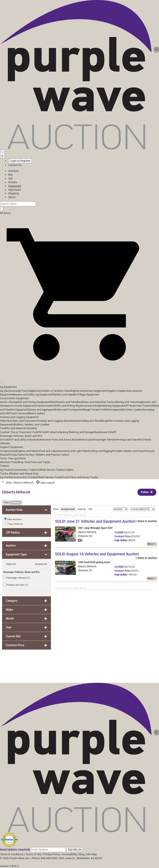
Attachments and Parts (63, 402)
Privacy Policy (52, 854)
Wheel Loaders (36, 413)
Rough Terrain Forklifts (96, 410)
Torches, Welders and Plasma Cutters (47, 455)
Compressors (8, 451)
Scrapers (115, 410)
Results (13, 182)
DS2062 (60, 563)
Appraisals (15, 190)
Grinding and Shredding (93, 421)
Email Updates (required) (15, 849)
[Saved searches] (2, 154)
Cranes (40, 406)
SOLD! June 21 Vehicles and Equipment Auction (95, 521)
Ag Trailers (6, 470)
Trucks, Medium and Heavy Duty (19, 473)
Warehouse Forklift (105, 432)
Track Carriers (19, 413)
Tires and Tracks (41, 462)
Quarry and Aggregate (41, 410)
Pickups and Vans (128, 440)
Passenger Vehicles (105, 440)
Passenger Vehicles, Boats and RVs (21, 436)
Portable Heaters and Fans (128, 451)
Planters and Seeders (65, 395)
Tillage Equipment (88, 395)
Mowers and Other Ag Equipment (33, 395)
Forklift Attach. (50, 432)
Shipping (13, 193)
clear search (46, 483)
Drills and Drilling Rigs (68, 406)
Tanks (21, 455)
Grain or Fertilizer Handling (59, 391)
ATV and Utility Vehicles (23, 440)
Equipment (15, 186)
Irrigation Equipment (118, 391)
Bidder (121, 540)
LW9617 (60, 528)
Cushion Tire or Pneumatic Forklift (20, 432)
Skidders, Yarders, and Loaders (31, 424)
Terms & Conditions (12, 854)
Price (122, 536)
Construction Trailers (25, 470)
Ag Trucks (6, 477)
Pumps (13, 455)
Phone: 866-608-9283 (45, 858)
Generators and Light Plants (73, 451)
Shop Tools (24, 462)
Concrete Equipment (24, 406)
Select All (11, 564)
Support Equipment (11, 447)
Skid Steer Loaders (132, 410)
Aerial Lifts (6, 402)
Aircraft (4, 440)
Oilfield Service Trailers (51, 470)
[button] (79, 373)
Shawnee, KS (85, 536)
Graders (99, 406)
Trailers (4, 466)
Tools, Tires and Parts (13, 458)
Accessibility (69, 854)
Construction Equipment (14, 398)
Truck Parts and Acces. (76, 477)
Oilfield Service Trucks (49, 477)
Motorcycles (86, 440)
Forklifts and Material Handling (18, 428)
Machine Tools (9, 462)
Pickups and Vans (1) (16, 585)
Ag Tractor (23, 391)
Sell (10, 178)
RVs (141, 440)
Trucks (94, 477)
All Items (5, 213)
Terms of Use (33, 854)
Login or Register (20, 161)
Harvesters (82, 391)
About (12, 197)
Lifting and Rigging (101, 451)
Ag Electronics (9, 391)
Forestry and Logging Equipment (19, 417)
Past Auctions (14, 519)
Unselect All (41, 564)
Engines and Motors (28, 451)
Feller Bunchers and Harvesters (19, 421)
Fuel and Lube (48, 451)
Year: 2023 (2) (14, 524)
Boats (75, 440)
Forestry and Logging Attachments (58, 421)
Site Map (92, 854)
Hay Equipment (97, 391)
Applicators (36, 391)
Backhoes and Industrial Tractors (97, 402)
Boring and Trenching (129, 402)
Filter (12, 503)
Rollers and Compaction (69, 410)
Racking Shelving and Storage (76, 432)
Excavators (87, 406)
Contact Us (15, 165)
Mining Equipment (114, 406)
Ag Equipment (8, 387)
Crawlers (50, 406)
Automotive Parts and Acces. (54, 440)
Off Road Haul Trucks (138, 406)
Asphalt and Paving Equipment (31, 402)
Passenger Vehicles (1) (17, 578)
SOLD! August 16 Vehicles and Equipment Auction (97, 554)
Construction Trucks (24, 477)
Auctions (14, 171)
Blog (82, 854)
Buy (10, 175)
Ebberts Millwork (87, 532)
